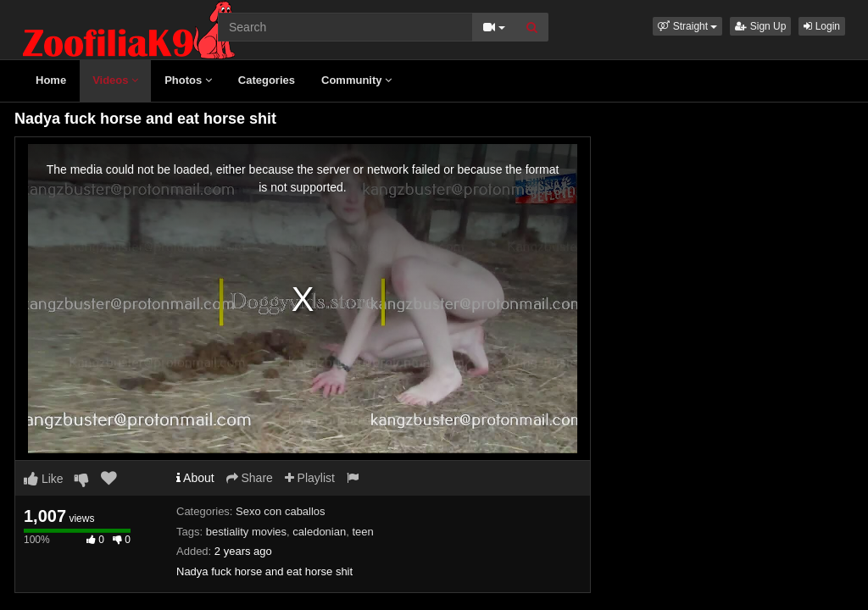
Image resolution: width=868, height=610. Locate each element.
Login (822, 26)
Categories (267, 80)
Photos (188, 80)
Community (356, 80)
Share (250, 478)
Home (51, 80)
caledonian (319, 532)
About (195, 478)
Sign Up (760, 26)
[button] (687, 26)
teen (362, 532)
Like (44, 479)
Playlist (310, 478)
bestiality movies (246, 532)
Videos (115, 80)
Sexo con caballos (281, 511)
